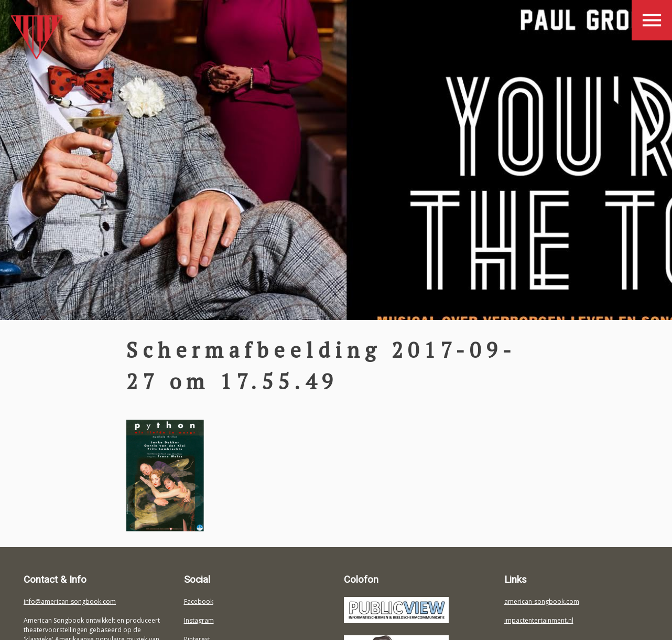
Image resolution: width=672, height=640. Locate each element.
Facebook (199, 601)
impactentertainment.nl (539, 620)
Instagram (199, 620)
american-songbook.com (542, 601)
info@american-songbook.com (70, 601)
